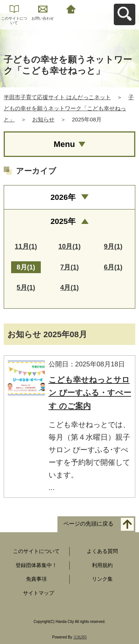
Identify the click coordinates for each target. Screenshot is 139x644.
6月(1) (113, 267)
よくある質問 (102, 551)
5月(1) (26, 288)
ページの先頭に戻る (88, 524)
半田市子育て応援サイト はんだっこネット (57, 97)
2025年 (63, 221)
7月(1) (69, 267)
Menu (64, 144)
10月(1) (69, 246)
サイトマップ (39, 593)
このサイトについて (14, 21)
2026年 (63, 197)
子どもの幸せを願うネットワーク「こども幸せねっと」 (69, 108)
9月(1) (113, 246)
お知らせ (43, 119)
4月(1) (69, 288)
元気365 (80, 637)
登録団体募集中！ (36, 565)
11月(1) (26, 246)
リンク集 (102, 579)
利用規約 (102, 565)
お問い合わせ (43, 18)
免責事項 (36, 579)
